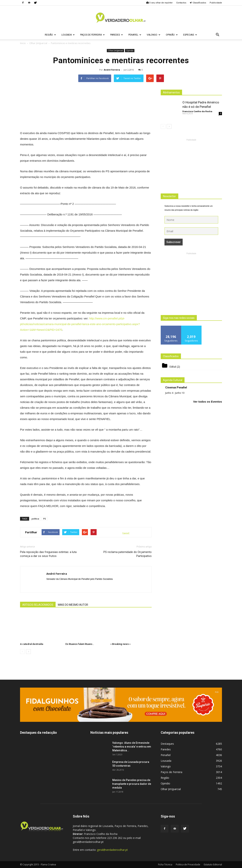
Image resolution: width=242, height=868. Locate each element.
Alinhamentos (171, 92)
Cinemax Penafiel (176, 387)
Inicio (23, 43)
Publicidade (216, 3)
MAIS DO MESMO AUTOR (73, 605)
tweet (126, 533)
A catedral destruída (32, 644)
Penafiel (135, 35)
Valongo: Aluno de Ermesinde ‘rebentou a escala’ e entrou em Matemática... (132, 747)
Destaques (167, 744)
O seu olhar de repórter (159, 3)
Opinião (172, 35)
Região (50, 35)
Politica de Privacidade (188, 865)
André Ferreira (112, 70)
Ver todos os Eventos (207, 402)
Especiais (190, 35)
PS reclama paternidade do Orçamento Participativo (128, 554)
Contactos (181, 3)
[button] (217, 35)
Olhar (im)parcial (115, 50)
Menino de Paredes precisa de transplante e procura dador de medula (132, 784)
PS (45, 519)
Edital (173, 367)
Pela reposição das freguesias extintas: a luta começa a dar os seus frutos (48, 554)
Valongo (154, 35)
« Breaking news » (120, 644)
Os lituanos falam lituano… (80, 644)
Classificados (198, 3)
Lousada (68, 35)
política (35, 519)
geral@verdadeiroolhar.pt (112, 850)
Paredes (117, 35)
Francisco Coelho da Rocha (197, 111)
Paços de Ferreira (92, 35)
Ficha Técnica (165, 865)
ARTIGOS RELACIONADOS (38, 605)
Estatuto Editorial (213, 865)
